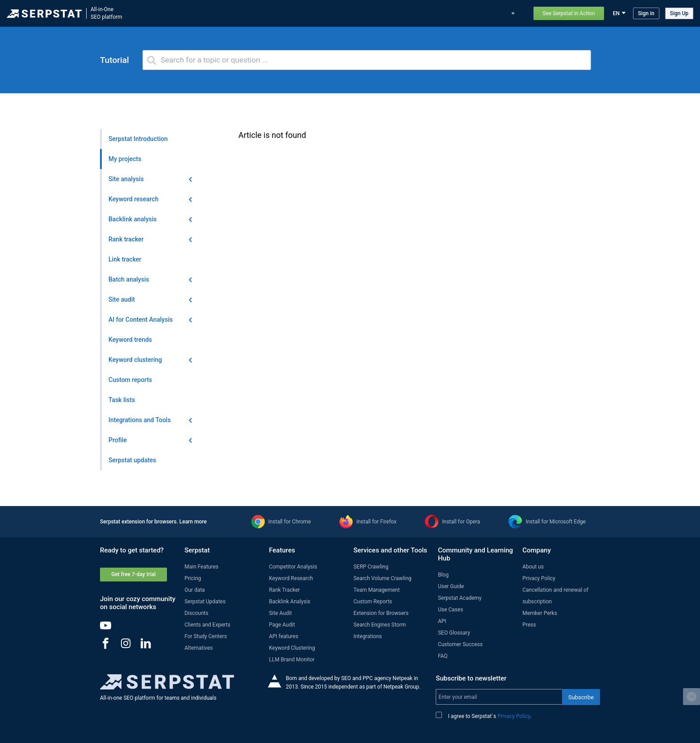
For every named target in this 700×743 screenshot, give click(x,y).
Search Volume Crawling (383, 578)
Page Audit (282, 625)
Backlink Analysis (290, 602)
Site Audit (280, 613)
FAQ (443, 656)
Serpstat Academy (460, 598)
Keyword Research (291, 578)
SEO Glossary (454, 633)
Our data (195, 590)
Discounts (196, 613)
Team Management (377, 590)
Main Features (201, 567)
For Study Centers (206, 636)
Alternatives (198, 648)
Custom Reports (373, 602)
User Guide (451, 586)
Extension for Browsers (381, 613)
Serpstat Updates (205, 602)
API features (283, 636)
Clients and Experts (207, 625)
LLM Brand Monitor (292, 660)
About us (533, 567)
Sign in (646, 13)
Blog (432, 13)
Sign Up (679, 13)
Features (322, 13)
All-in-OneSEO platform (106, 13)
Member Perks (540, 613)
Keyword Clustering (292, 648)
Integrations (368, 636)
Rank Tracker (284, 590)
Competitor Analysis (293, 567)
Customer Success (460, 644)
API (442, 621)
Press (529, 625)
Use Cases (484, 13)
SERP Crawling (371, 567)
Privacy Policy (539, 578)
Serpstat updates (397, 13)
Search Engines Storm (380, 625)
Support (515, 13)
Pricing (454, 13)
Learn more (193, 522)
